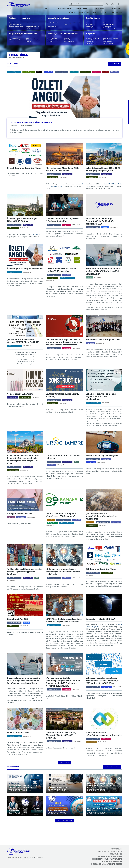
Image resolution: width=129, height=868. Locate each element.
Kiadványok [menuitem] (100, 9)
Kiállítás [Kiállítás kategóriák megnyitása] (105, 227)
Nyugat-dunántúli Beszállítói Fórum (24, 168)
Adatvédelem (116, 849)
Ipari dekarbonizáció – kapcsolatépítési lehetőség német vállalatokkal (102, 516)
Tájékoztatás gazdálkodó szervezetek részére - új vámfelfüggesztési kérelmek (25, 572)
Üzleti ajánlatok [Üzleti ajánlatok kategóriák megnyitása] (53, 177)
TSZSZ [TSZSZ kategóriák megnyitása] (89, 277)
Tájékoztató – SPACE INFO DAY (100, 619)
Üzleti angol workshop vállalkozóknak (31, 122)
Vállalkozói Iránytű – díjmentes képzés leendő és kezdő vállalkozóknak (101, 396)
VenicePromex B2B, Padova (20, 394)
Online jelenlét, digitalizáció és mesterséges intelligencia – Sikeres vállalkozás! (63, 572)
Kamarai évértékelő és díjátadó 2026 (103, 339)
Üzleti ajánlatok (85, 72)
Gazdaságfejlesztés (61, 72)
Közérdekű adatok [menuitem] (65, 9)
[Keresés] (71, 4)
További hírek (115, 64)
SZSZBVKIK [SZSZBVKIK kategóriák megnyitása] (67, 275)
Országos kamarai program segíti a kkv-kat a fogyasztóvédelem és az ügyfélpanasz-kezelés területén (23, 681)
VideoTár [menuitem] (96, 12)
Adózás (105, 72)
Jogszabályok (48, 72)
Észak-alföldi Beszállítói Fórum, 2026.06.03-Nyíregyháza (61, 270)
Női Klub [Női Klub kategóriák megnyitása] (11, 517)
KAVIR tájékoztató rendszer (110, 862)
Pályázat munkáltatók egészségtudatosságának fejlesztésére (104, 734)
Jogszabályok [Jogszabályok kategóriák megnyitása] (91, 462)
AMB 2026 (36, 234)
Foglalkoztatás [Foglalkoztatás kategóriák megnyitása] (92, 742)
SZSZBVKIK (114, 72)
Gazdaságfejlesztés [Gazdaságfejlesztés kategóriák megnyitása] (54, 174)
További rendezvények (112, 767)
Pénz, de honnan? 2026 (18, 732)
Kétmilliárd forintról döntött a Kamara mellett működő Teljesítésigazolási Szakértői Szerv (104, 271)
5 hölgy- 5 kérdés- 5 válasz (20, 513)
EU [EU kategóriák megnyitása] (76, 462)
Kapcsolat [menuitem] (116, 9)
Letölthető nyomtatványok (110, 851)
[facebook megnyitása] (119, 4)
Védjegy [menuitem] (72, 12)
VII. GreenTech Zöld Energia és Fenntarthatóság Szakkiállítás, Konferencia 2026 (100, 221)
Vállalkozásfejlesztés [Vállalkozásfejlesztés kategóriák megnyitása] (27, 125)
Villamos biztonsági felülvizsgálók (102, 455)
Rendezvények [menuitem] (84, 12)
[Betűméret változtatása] (112, 4)
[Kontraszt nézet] (108, 4)
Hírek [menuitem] (105, 12)
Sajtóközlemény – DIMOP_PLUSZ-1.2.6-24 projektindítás (63, 220)
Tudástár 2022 (116, 854)
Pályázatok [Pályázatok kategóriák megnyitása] (67, 225)
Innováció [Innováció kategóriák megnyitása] (51, 520)
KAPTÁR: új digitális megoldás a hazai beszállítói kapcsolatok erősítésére (64, 620)
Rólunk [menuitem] (48, 9)
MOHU (39, 72)
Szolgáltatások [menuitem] (82, 9)
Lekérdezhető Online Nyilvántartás (107, 859)
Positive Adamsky (28, 859)
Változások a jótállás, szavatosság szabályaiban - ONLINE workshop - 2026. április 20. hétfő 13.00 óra (102, 681)
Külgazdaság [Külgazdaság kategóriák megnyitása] (67, 174)
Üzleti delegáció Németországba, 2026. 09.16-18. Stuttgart (23, 220)
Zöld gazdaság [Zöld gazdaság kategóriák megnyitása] (52, 523)
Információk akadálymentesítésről (107, 864)
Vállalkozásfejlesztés (14, 72)
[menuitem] (53, 9)
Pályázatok (97, 72)
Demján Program (28, 72)
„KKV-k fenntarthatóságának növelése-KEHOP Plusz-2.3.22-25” (23, 341)
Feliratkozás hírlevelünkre (110, 856)
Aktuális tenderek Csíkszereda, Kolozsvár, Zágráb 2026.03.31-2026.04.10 (61, 735)
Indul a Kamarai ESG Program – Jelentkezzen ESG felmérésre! (61, 515)
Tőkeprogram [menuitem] (117, 13)
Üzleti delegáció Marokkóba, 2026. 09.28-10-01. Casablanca (63, 169)
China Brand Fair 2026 (18, 619)
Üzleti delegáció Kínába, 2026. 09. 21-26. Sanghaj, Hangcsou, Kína (103, 169)
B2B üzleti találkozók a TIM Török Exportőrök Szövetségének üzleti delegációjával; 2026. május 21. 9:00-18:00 (24, 459)
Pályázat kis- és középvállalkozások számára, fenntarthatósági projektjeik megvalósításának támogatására (64, 342)
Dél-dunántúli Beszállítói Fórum (101, 569)
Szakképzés (74, 72)
